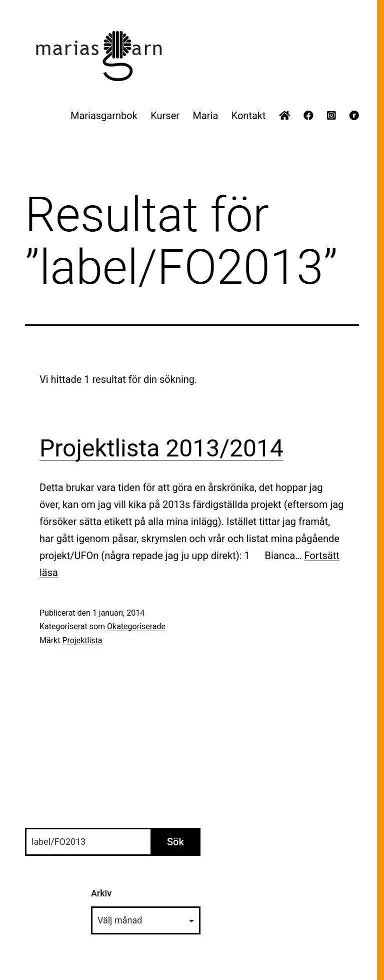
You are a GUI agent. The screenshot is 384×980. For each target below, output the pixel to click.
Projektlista (82, 640)
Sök (175, 842)
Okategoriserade (136, 626)
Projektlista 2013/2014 (161, 448)
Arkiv (101, 893)
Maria (205, 116)
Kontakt (249, 116)
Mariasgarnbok (104, 116)
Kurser (165, 116)
